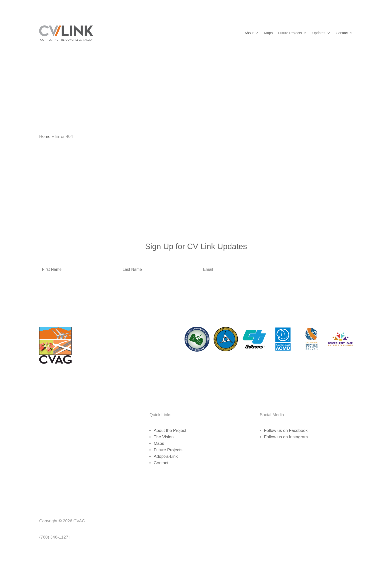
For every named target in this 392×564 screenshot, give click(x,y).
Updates (319, 33)
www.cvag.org (85, 537)
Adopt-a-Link (166, 456)
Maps (268, 33)
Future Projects (290, 33)
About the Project (170, 430)
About (249, 33)
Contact (342, 33)
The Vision (164, 437)
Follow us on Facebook (286, 430)
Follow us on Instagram (286, 437)
